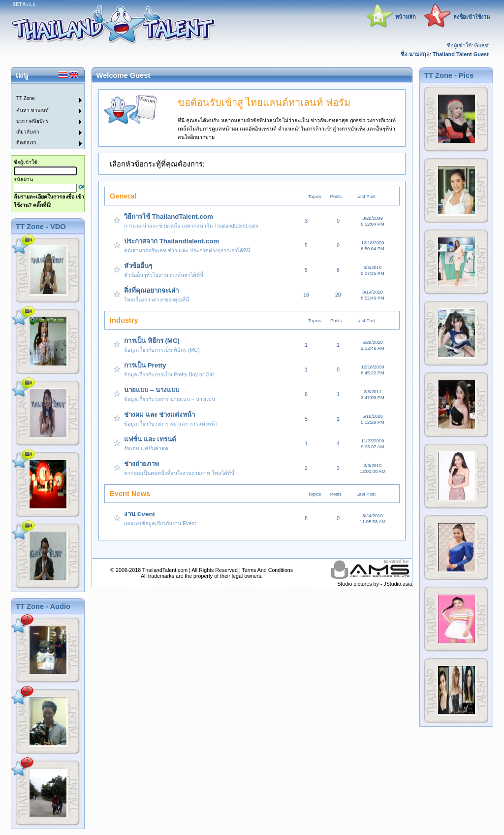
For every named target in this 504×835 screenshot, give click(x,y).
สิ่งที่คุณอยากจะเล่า (151, 290)
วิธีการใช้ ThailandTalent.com (169, 217)
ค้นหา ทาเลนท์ (32, 110)
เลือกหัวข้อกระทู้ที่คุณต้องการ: (157, 164)
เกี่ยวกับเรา (28, 132)
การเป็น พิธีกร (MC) (152, 341)
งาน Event (140, 514)
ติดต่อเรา (26, 143)
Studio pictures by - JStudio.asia (375, 584)
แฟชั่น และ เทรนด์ (150, 439)
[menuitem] (42, 89)
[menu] (42, 116)
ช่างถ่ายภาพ (142, 464)
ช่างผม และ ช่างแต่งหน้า (159, 415)
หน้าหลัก (406, 17)
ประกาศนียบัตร (32, 121)
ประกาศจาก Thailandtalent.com (172, 241)
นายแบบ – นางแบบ (152, 390)
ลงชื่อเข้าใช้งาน (472, 17)
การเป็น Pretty (145, 365)
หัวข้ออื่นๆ (138, 266)
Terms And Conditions (267, 570)
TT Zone (26, 98)
